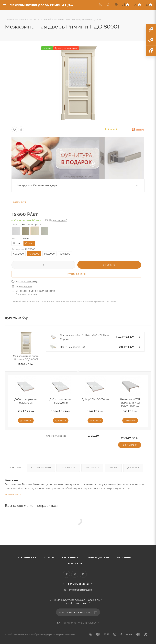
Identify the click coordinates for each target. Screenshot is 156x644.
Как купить (92, 468)
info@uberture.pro (80, 590)
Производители (97, 557)
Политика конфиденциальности (81, 623)
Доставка (133, 468)
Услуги (49, 557)
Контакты (75, 563)
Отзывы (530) (68, 468)
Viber (75, 574)
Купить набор (130, 445)
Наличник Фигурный (73, 347)
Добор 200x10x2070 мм (95, 399)
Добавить (26, 421)
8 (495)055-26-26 (79, 584)
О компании (28, 557)
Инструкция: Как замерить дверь (79, 186)
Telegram (66, 574)
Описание (15, 468)
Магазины (124, 557)
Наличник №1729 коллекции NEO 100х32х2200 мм (130, 403)
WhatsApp (83, 574)
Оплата (113, 468)
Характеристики (41, 468)
